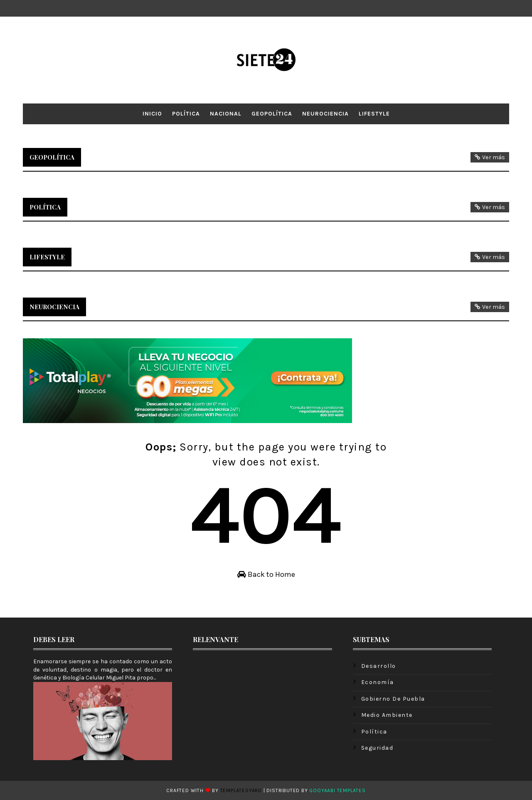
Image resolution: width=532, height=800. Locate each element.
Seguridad (377, 748)
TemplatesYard (241, 790)
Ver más (494, 157)
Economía (378, 682)
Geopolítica (272, 114)
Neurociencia (325, 114)
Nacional (226, 114)
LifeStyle (374, 114)
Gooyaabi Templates (337, 790)
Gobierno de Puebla (393, 699)
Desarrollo (379, 666)
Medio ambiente (387, 715)
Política (186, 114)
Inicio (152, 114)
